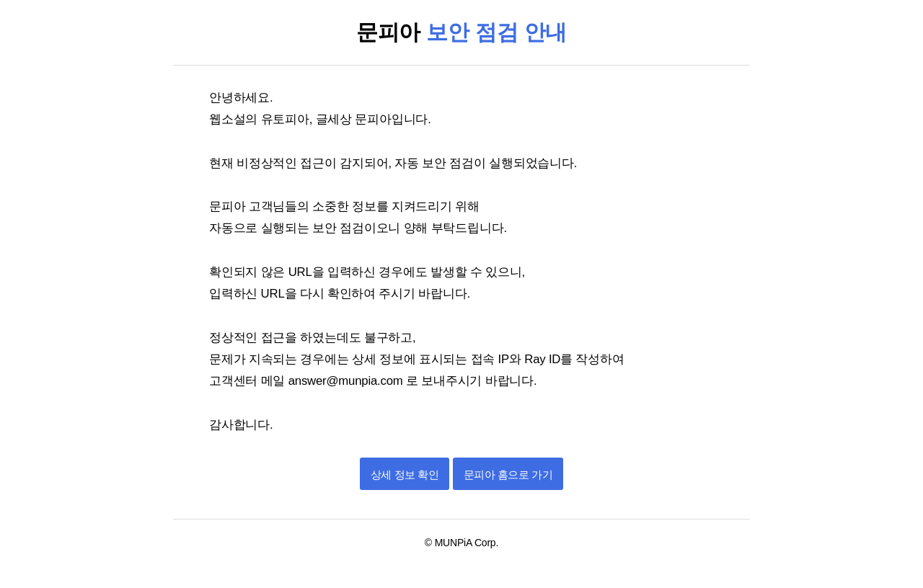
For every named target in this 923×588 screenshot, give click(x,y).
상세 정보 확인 (405, 475)
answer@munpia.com (347, 381)
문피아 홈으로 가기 (508, 475)
